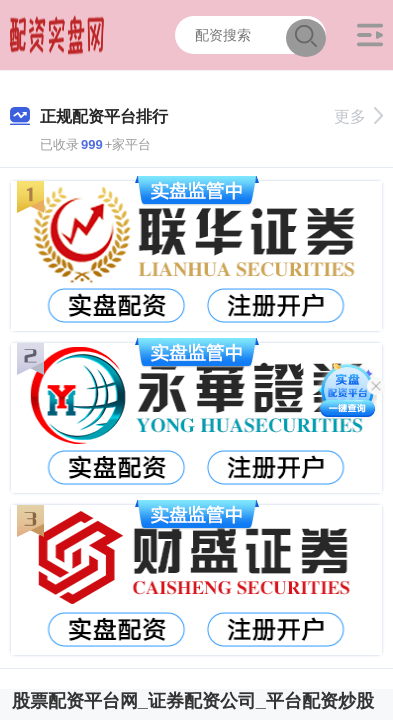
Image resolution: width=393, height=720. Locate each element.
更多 (358, 116)
